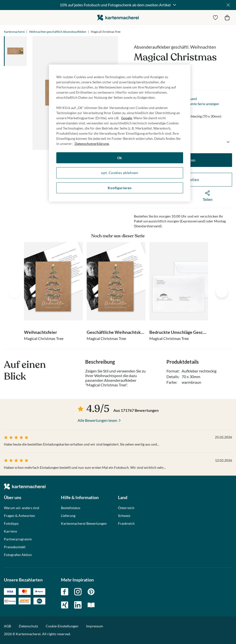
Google (127, 118)
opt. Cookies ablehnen (120, 173)
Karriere (10, 531)
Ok (120, 158)
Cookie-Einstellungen (62, 626)
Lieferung (68, 516)
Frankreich (126, 524)
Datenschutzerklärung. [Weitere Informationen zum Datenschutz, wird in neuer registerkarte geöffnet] (92, 144)
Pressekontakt (15, 547)
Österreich (126, 508)
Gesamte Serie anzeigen (201, 104)
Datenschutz (28, 626)
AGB (7, 626)
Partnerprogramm (18, 539)
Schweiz (124, 516)
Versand (191, 99)
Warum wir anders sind (22, 508)
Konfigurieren (120, 188)
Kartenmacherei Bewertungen (84, 524)
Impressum (95, 626)
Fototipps (11, 524)
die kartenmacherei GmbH (118, 17)
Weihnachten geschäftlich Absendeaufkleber (58, 32)
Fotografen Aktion (18, 555)
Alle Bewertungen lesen (97, 420)
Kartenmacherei (14, 32)
